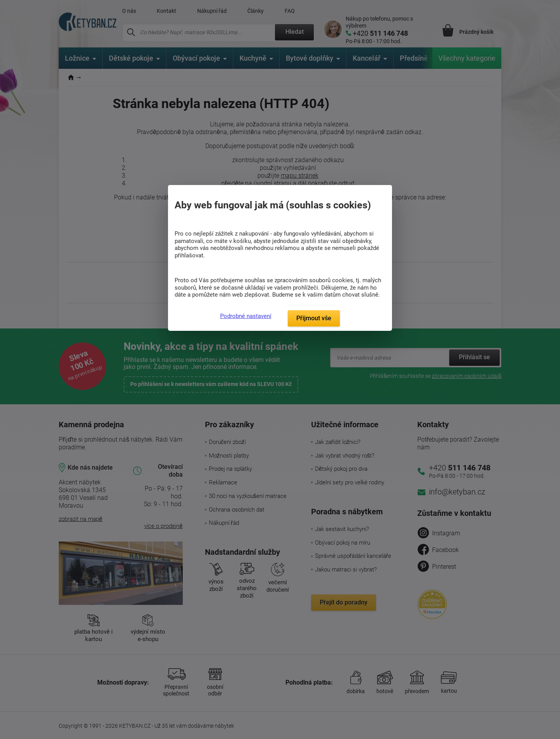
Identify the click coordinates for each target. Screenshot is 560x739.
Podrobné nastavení (246, 316)
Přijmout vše (314, 318)
